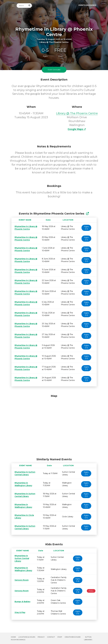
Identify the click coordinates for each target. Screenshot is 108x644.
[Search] (22, 6)
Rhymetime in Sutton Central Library (21, 558)
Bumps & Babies (22, 602)
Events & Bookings (87, 5)
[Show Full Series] (87, 214)
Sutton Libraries (88, 638)
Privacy (41, 637)
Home (13, 637)
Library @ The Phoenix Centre (77, 113)
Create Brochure (73, 637)
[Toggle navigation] (12, 5)
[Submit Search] (29, 6)
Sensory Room (21, 580)
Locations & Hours (27, 637)
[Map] (54, 425)
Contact (51, 637)
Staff (60, 637)
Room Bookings (18, 640)
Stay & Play (20, 612)
